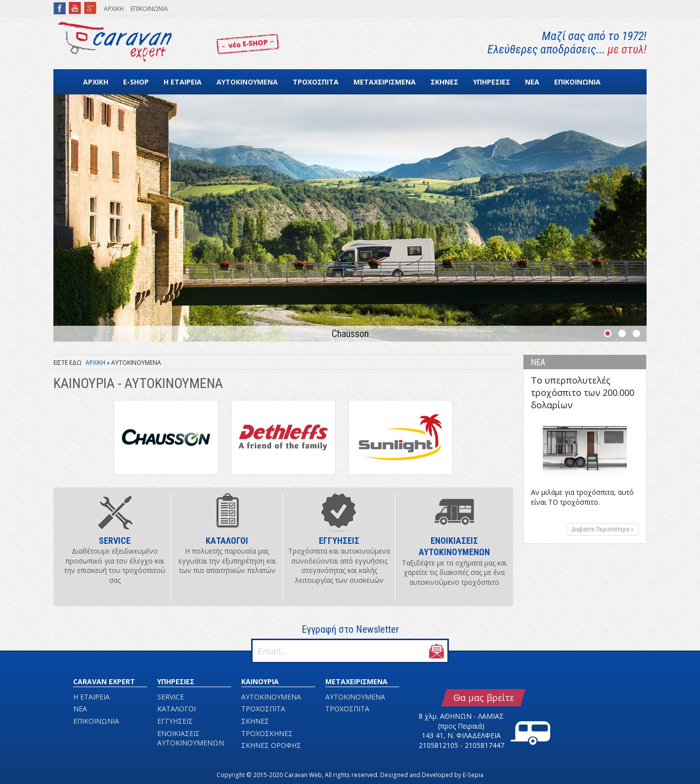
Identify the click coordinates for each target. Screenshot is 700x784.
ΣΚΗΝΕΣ (444, 82)
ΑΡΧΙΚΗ (114, 9)
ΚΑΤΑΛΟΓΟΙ (176, 709)
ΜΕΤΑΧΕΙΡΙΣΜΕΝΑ (385, 82)
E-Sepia (473, 775)
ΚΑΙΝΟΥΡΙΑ (260, 681)
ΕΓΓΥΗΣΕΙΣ (175, 721)
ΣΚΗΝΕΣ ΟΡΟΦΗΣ (271, 745)
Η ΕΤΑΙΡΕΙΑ (183, 82)
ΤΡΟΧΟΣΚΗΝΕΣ (267, 733)
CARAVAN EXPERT (104, 681)
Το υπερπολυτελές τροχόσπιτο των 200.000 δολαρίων (583, 392)
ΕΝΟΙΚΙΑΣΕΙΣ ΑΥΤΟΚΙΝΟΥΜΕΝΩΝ (191, 738)
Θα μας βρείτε (484, 697)
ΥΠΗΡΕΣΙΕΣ (492, 82)
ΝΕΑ (532, 82)
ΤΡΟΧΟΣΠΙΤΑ (316, 82)
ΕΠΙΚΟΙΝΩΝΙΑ (149, 9)
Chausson (350, 334)
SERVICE (171, 697)
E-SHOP (136, 82)
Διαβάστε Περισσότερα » (602, 529)
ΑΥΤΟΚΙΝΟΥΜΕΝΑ (247, 82)
